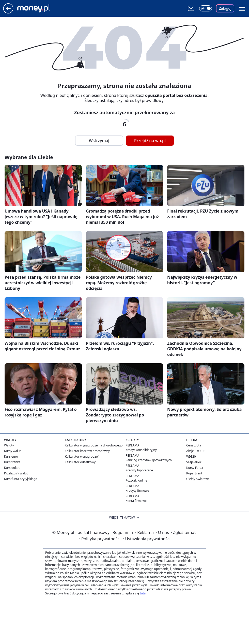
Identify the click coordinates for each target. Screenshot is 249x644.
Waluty (9, 445)
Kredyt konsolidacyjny (141, 450)
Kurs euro (11, 456)
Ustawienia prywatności (147, 539)
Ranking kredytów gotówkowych (149, 460)
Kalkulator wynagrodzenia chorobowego (94, 445)
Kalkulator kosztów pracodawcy (87, 451)
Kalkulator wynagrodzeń (82, 456)
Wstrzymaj (99, 141)
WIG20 (191, 456)
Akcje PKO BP (196, 451)
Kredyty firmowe (137, 491)
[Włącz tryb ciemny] (206, 8)
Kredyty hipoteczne (139, 470)
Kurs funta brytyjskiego (21, 479)
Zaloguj (225, 8)
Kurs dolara (12, 468)
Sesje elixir (194, 462)
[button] (242, 8)
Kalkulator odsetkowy (80, 462)
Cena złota (194, 445)
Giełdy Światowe (198, 479)
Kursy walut (12, 451)
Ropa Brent (194, 473)
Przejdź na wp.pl (150, 141)
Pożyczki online (136, 480)
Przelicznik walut (16, 473)
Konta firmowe (136, 501)
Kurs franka (12, 462)
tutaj (143, 593)
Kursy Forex (195, 468)
